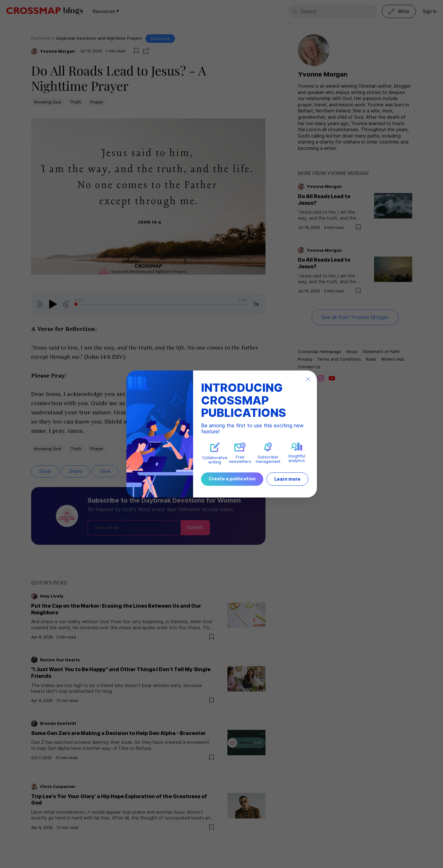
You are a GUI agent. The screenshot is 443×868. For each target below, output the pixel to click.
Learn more (287, 479)
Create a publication (232, 479)
